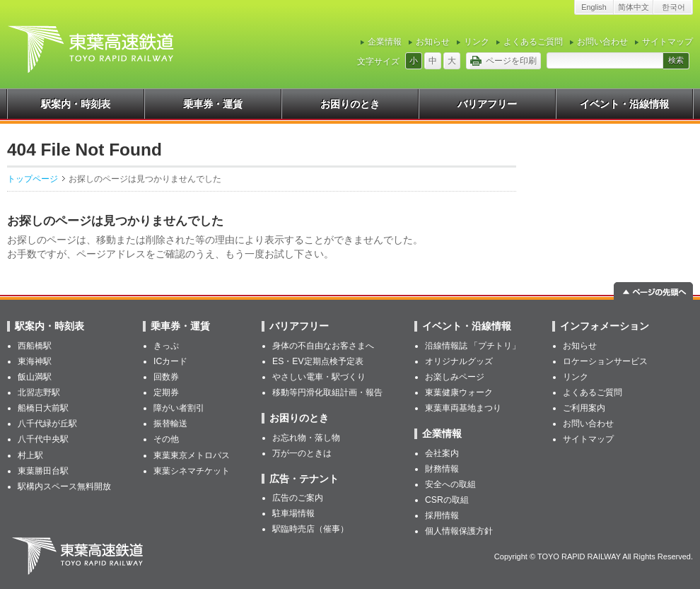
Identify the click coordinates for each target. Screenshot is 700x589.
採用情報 (442, 515)
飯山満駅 (35, 377)
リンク (477, 42)
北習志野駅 (39, 392)
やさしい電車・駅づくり (319, 377)
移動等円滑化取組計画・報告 (327, 392)
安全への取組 (450, 484)
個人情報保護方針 (459, 531)
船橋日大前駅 (43, 408)
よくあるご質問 (533, 42)
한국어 (673, 7)
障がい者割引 (179, 408)
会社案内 (442, 453)
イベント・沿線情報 (624, 104)
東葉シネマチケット (192, 471)
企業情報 (385, 42)
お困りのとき (350, 104)
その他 (166, 439)
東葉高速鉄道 (80, 556)
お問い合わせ (602, 42)
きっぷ (166, 346)
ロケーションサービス (605, 361)
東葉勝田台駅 (43, 471)
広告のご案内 (298, 498)
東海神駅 (35, 361)
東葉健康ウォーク (459, 392)
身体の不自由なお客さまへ (323, 346)
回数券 (166, 377)
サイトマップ (667, 42)
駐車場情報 (293, 513)
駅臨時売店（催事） (310, 529)
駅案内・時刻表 (76, 104)
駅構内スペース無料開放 (64, 486)
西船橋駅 (35, 346)
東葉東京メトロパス (192, 455)
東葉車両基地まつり (463, 408)
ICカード (170, 361)
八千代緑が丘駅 (47, 424)
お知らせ (433, 42)
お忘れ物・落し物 (306, 438)
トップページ (33, 179)
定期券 (166, 392)
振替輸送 (170, 424)
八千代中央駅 (43, 439)
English (594, 7)
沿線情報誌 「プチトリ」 (473, 346)
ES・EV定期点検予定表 (318, 361)
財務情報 (442, 469)
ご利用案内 (584, 408)
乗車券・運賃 (213, 104)
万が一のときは (302, 453)
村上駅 (30, 455)
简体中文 (634, 7)
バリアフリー (487, 104)
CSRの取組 (447, 500)
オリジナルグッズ (459, 361)
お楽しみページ (455, 377)
